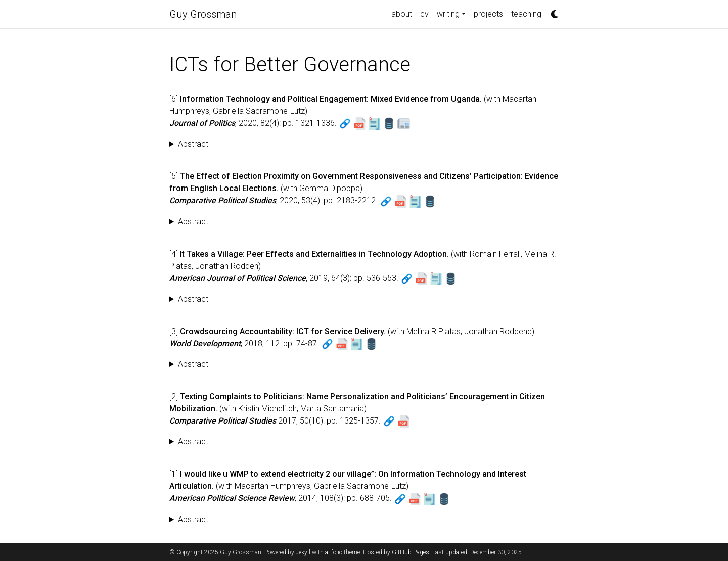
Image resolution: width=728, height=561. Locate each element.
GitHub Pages (411, 552)
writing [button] (448, 14)
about (402, 14)
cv (424, 14)
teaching (526, 14)
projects (488, 14)
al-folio (334, 552)
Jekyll (303, 552)
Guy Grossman (203, 14)
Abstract (193, 144)
